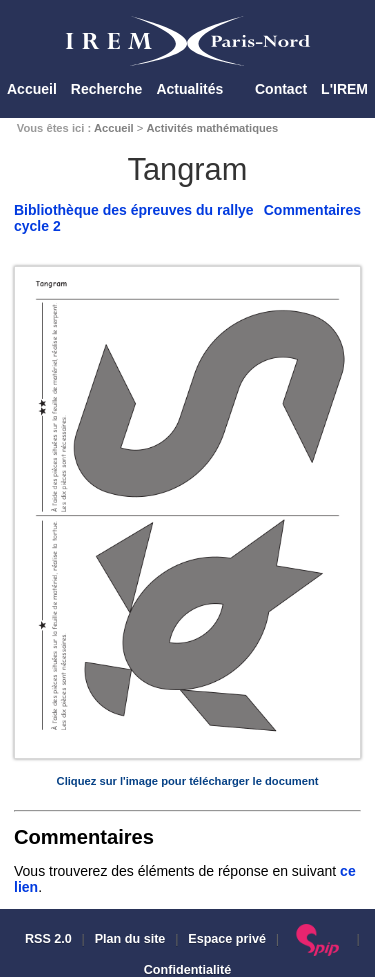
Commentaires (312, 210)
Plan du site (130, 939)
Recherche (107, 89)
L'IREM (344, 89)
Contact (281, 89)
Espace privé (227, 939)
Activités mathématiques (212, 128)
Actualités (189, 89)
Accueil (32, 89)
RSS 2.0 (46, 939)
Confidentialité (187, 970)
